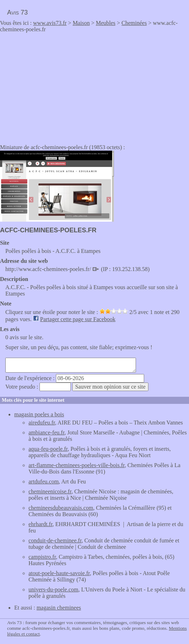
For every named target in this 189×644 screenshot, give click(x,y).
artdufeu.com (44, 481)
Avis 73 (17, 12)
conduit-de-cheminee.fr (55, 540)
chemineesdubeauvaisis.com (61, 508)
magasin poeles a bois (39, 414)
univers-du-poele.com (53, 589)
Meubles (106, 23)
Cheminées (134, 23)
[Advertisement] (60, 86)
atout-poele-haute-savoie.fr (59, 573)
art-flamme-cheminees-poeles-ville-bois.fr (77, 465)
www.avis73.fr (50, 23)
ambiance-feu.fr (46, 432)
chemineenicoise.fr (50, 491)
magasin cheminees (59, 608)
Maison (81, 23)
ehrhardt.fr (40, 524)
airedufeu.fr (42, 423)
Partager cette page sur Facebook (78, 319)
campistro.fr (42, 557)
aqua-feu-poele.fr (48, 449)
